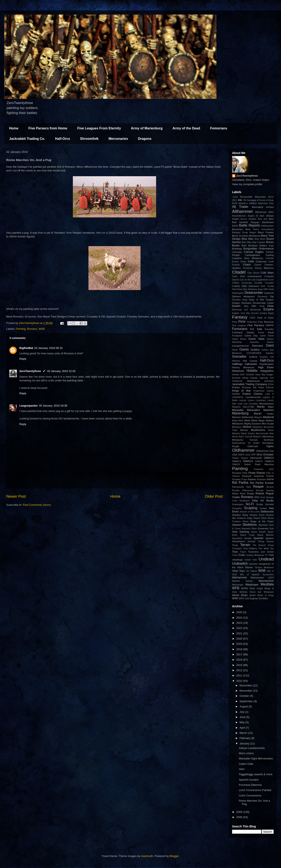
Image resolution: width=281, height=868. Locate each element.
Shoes (245, 521)
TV (266, 555)
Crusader (269, 283)
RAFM (270, 479)
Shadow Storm (257, 515)
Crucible (258, 283)
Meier (247, 420)
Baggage (255, 222)
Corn (271, 280)
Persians (237, 473)
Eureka (263, 313)
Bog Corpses (259, 242)
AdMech (253, 203)
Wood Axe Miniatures (262, 592)
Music (271, 430)
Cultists (236, 286)
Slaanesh (246, 529)
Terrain (245, 545)
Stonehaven (239, 541)
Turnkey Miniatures (255, 555)
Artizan (270, 216)
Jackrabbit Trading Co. (27, 139)
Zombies (263, 598)
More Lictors (246, 753)
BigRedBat (26, 348)
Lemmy (243, 400)
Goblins (255, 350)
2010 (240, 681)
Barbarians (268, 222)
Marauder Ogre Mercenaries (256, 758)
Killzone (270, 387)
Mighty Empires (253, 423)
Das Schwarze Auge (253, 289)
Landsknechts (253, 397)
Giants (244, 349)
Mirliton (247, 427)
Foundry (269, 329)
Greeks (270, 353)
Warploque (252, 585)
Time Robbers (250, 549)
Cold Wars (267, 273)
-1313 (235, 197)
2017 (240, 654)
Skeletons (250, 525)
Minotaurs (237, 427)
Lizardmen (261, 400)
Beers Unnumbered (263, 229)
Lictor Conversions (250, 795)
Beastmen (238, 229)
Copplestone (262, 280)
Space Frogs (247, 535)
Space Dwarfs (258, 532)
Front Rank (266, 332)
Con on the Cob (248, 280)
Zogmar (254, 598)
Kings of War (241, 391)
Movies (244, 430)
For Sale (256, 329)
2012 (240, 670)
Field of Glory (265, 318)
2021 (234, 200)
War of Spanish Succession (257, 575)
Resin (235, 493)
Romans (32, 329)
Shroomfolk (89, 139)
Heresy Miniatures (243, 367)
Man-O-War (249, 407)
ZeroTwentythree (30, 371)
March (244, 733)
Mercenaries (118, 139)
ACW (235, 203)
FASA (253, 318)
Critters (236, 283)
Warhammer (239, 577)
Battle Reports (249, 225)
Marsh (258, 414)
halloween (251, 364)
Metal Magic (258, 420)
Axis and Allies (266, 219)
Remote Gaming (265, 490)
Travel (243, 552)
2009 (240, 812)
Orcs (259, 454)
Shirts (264, 518)
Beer (248, 229)
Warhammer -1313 (262, 577)
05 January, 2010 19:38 (53, 406)
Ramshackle (238, 487)
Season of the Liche (250, 512)
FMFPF (270, 325)
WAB (42, 329)
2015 (240, 665)
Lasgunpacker (29, 406)
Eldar (271, 306)
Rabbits (252, 479)
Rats (249, 487)
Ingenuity (264, 378)
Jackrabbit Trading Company (250, 384)
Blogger (174, 856)
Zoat (247, 598)
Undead (266, 559)
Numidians (268, 443)
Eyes (271, 313)
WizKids (244, 592)
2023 (240, 623)
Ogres (270, 446)
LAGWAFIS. (238, 397)
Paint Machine (264, 464)
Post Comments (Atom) (37, 505)
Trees (235, 555)
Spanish (258, 538)
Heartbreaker (267, 364)
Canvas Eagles (254, 252)
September (247, 701)
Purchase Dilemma (250, 785)
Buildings (237, 249)
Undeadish (240, 564)
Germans (257, 346)
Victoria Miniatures (264, 567)
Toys (235, 552)
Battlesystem (268, 226)
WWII (241, 598)
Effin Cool (258, 306)
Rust (263, 497)
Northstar (269, 440)
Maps (271, 407)
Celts (251, 261)
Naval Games (248, 433)
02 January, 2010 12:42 (61, 371)
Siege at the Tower (262, 521)
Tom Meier (264, 549)
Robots (260, 493)
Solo (272, 529)
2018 (240, 649)
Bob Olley (247, 242)
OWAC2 (269, 458)
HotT (242, 375)
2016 (240, 660)
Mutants (236, 433)
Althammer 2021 (264, 212)
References (248, 490)
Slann (254, 529)
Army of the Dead (186, 128)
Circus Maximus (264, 268)
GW (272, 357)
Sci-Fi (250, 504)
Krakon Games (252, 394)
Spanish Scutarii (249, 780)
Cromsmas (247, 283)
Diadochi (269, 293)
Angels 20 (253, 216)
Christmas (248, 268)
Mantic (261, 407)
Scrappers (237, 508)
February (245, 738)
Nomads (254, 440)
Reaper (258, 487)
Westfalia (267, 584)
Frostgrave (237, 336)
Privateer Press (240, 479)
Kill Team (259, 387)
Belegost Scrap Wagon (244, 232)
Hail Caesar (250, 361)
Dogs (245, 300)
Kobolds (236, 394)
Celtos (243, 262)
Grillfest (253, 357)
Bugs (271, 246)
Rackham (261, 479)
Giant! (235, 350)
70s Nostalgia (250, 200)
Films (235, 322)
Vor (248, 571)
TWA (271, 555)
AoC (262, 216)
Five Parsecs (256, 325)
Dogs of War (257, 299)
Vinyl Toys (238, 571)
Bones (270, 242)
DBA (266, 289)
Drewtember (259, 303)
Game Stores (239, 339)
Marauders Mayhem (260, 410)
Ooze (248, 455)
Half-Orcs (62, 139)
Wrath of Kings (265, 595)
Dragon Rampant (242, 303)
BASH (235, 226)
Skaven (237, 525)
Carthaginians (252, 255)
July (242, 712)
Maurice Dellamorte (243, 417)
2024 (240, 618)
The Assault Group (263, 545)
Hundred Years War (256, 375)
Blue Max (247, 239)
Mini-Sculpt (268, 423)
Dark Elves (237, 289)
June (243, 717)
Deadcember (254, 293)
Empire (269, 309)
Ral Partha (240, 483)
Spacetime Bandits (242, 538)
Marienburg (240, 413)
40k (240, 200)
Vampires (253, 564)
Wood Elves (240, 595)
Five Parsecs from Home (48, 128)
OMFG (241, 455)
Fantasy (240, 317)
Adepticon (243, 203)
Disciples (236, 300)
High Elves (266, 367)
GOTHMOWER (254, 353)
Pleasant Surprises (253, 476)
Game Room (267, 336)
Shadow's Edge (245, 518)
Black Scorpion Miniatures (246, 236)
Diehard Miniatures (243, 296)
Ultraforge (237, 560)
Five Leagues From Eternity (99, 128)
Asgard (236, 219)
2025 (240, 612)
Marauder (238, 410)
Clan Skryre (253, 273)
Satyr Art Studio (263, 500)
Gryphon (264, 357)
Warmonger (238, 585)
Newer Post (16, 496)
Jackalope (269, 381)
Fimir (242, 322)
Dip (272, 296)
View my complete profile (247, 184)
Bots (244, 245)
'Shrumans (260, 197)
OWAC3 (236, 461)
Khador (236, 387)
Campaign (237, 252)
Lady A (269, 394)
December (246, 685)
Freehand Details (243, 332)
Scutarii (263, 508)
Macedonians (266, 404)
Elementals (256, 310)
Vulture (254, 571)
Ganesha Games (262, 342)
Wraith (252, 595)
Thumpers (237, 549)
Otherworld (256, 458)
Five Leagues (239, 325)
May (242, 722)
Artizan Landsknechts (252, 748)
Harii (242, 769)
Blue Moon (260, 239)
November (246, 691)
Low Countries (251, 404)
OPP (254, 455)
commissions (255, 276)
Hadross (236, 361)
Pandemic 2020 (264, 469)
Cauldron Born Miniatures (248, 258)
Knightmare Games (264, 391)
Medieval (268, 417)
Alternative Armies (263, 207)
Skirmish (263, 525)
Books (236, 245)
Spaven (270, 538)
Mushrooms (258, 430)
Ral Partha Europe (262, 483)
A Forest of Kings (265, 200)
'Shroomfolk (246, 197)
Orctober (268, 454)
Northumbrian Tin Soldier (246, 443)
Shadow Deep (240, 515)
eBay (246, 306)
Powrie (270, 476)
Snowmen (263, 528)
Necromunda (262, 433)
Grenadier (239, 356)
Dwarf (270, 303)
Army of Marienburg (147, 128)
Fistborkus (252, 322)
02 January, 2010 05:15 (48, 348)
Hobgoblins (267, 371)
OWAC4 (248, 461)
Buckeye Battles (258, 245)
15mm (271, 197)
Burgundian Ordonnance (259, 249)
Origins (236, 458)
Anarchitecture (239, 216)
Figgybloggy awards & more (256, 774)
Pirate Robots (257, 473)
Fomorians (219, 128)
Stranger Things (256, 541)
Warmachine (266, 581)
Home (14, 128)
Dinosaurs (262, 297)
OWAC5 (259, 461)
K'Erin (271, 384)
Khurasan (246, 387)
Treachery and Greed (261, 552)
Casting (270, 255)
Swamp (270, 541)
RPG (257, 497)
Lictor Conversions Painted (255, 790)
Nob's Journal (245, 437)
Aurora (244, 219)
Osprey (245, 458)
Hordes (236, 375)
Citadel (239, 272)
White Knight (256, 588)
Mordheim (258, 427)
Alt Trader (240, 207)
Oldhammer (243, 450)
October (245, 696)
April (243, 728)
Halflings (237, 364)
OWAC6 (269, 461)
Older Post (214, 496)
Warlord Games (242, 581)
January (245, 743)
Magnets (236, 407)
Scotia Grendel (265, 504)
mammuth (147, 856)
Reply (23, 359)
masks (270, 414)
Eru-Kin (255, 313)
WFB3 (245, 588)
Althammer (243, 211)
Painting (21, 329)
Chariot (258, 265)
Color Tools (238, 276)
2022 (240, 628)
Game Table (257, 339)
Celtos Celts (246, 764)
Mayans (258, 417)
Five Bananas (266, 322)
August (244, 706)
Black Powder (266, 232)
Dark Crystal (267, 286)
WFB (236, 588)
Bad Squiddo (240, 222)
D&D (244, 286)
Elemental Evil (240, 310)
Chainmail (261, 261)
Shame (257, 518)
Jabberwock (253, 381)
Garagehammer (241, 346)
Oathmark (253, 446)
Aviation (252, 219)
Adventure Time (266, 203)
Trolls (242, 555)
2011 (240, 675)
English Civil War (241, 313)
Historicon (238, 371)
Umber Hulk (251, 560)
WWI (235, 598)
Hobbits (252, 371)
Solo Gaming (241, 532)
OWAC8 (236, 464)
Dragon (270, 299)
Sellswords (267, 511)
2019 (240, 644)
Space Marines (265, 535)
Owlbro (247, 464)
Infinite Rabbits (250, 378)
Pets (245, 473)
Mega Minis (238, 421)
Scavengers (238, 504)
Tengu (235, 545)
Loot (240, 404)
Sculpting (251, 508)
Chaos (247, 265)
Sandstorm (245, 501)
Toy (272, 549)
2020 (240, 639)
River (243, 493)
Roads (251, 493)
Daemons (254, 286)
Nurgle (236, 446)
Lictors (251, 400)
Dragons (145, 139)
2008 (240, 817)
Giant (270, 345)
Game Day (251, 335)
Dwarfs (236, 306)
